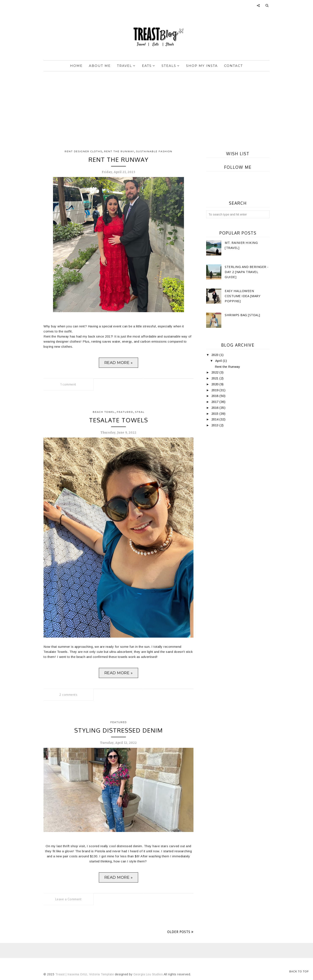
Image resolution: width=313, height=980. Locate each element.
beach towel (104, 412)
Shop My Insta (202, 66)
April (219, 361)
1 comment (68, 384)
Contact (233, 66)
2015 (216, 414)
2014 (216, 419)
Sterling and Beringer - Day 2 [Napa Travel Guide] (247, 272)
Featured (125, 412)
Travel (126, 66)
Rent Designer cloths (83, 151)
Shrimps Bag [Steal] (242, 315)
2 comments (68, 695)
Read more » (119, 363)
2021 (216, 378)
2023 (216, 355)
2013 (216, 425)
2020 (216, 384)
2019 (216, 390)
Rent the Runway (119, 151)
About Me (100, 66)
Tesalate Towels (119, 420)
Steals (171, 66)
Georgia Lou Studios (148, 974)
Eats (149, 66)
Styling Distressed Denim (119, 730)
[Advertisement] (156, 107)
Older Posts (179, 932)
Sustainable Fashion (154, 151)
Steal (140, 412)
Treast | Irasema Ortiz (71, 974)
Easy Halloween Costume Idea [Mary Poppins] (243, 296)
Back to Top (299, 972)
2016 (216, 408)
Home (76, 66)
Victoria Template (102, 974)
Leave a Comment (69, 899)
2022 (216, 372)
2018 (216, 396)
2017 (216, 402)
